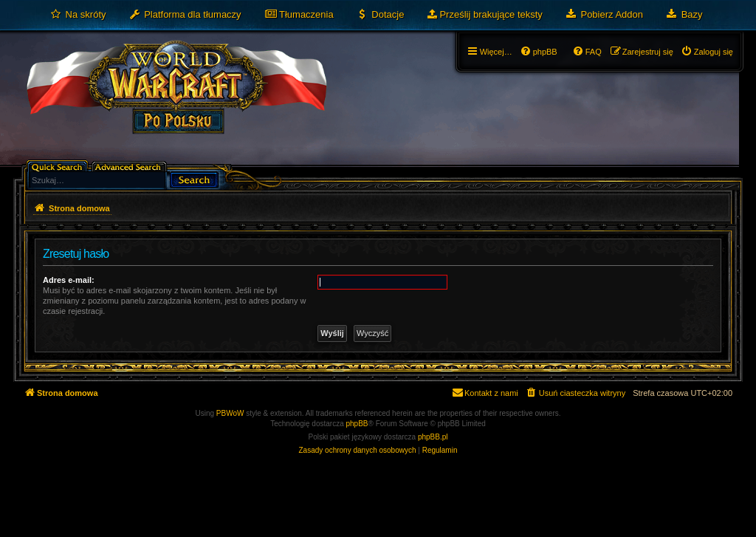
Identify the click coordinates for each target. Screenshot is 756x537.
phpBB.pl (433, 437)
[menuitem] (78, 15)
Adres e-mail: (69, 280)
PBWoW (230, 413)
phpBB (357, 424)
